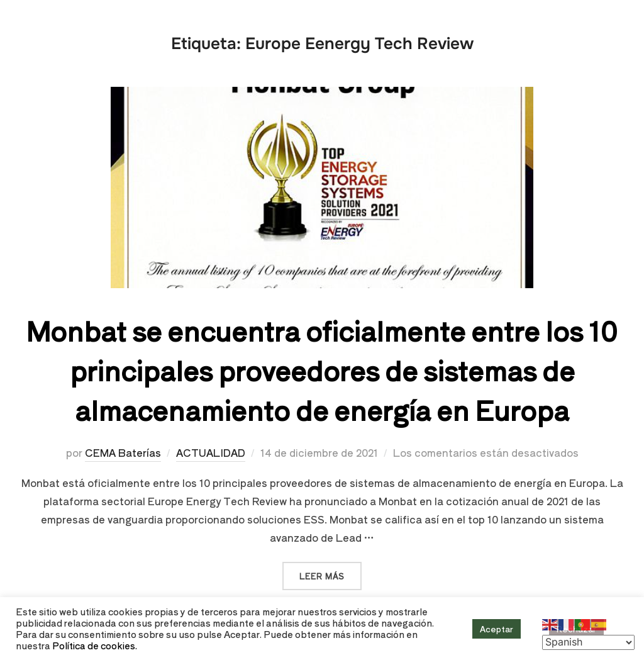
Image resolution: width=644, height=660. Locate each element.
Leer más (330, 572)
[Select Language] (588, 642)
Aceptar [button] (497, 629)
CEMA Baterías (123, 452)
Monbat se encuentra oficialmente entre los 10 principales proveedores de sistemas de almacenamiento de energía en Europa (321, 370)
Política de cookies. (95, 645)
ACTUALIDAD (211, 452)
